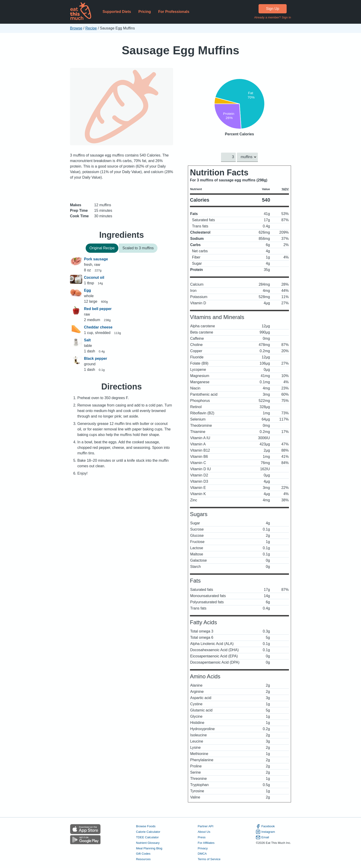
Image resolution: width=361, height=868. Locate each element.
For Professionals (174, 12)
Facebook (265, 826)
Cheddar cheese (98, 327)
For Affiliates (206, 843)
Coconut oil (94, 277)
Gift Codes (143, 854)
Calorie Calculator (148, 832)
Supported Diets (117, 12)
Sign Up (273, 9)
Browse (76, 28)
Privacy (203, 848)
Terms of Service (209, 859)
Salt (87, 340)
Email (262, 837)
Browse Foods (146, 826)
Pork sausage (96, 259)
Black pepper (96, 359)
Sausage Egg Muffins (181, 50)
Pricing (145, 12)
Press (202, 837)
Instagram (265, 832)
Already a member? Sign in (273, 17)
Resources (143, 859)
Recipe (91, 28)
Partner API (206, 826)
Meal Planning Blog (149, 848)
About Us (204, 832)
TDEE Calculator (147, 837)
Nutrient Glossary (148, 843)
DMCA (202, 854)
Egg (87, 290)
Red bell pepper (98, 309)
